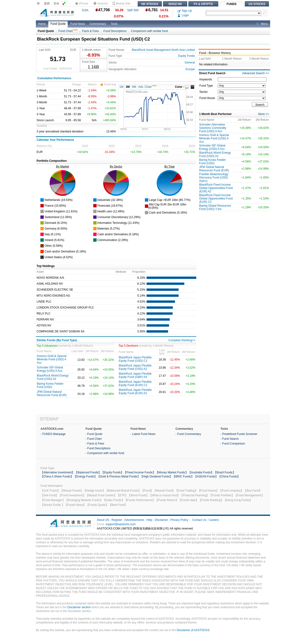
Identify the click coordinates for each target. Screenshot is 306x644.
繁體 (47, 4)
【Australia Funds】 (201, 472)
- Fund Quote (94, 434)
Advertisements (134, 520)
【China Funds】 (229, 476)
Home (42, 24)
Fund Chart (68, 31)
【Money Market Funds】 (172, 472)
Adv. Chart (147, 87)
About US (103, 520)
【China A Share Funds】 (57, 476)
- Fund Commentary (188, 434)
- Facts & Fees (95, 444)
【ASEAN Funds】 (206, 476)
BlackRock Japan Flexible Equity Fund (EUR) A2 (135, 392)
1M (122, 87)
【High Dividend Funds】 (156, 476)
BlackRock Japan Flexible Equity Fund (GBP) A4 (135, 375)
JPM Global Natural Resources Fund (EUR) (52, 393)
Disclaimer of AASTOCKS (193, 630)
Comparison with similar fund (149, 31)
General (190, 63)
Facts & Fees (90, 31)
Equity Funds (186, 56)
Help (149, 520)
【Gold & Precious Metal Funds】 (119, 476)
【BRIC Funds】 (183, 476)
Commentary (98, 24)
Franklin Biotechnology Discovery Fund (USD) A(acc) (214, 178)
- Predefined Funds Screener (239, 434)
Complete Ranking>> (182, 340)
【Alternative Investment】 (58, 472)
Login (183, 15)
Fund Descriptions (115, 31)
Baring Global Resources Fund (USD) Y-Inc (215, 207)
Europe (190, 69)
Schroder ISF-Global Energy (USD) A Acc (50, 369)
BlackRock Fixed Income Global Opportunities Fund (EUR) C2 (216, 199)
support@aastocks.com (121, 524)
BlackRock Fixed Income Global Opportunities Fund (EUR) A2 (216, 188)
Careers (214, 520)
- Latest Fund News (143, 434)
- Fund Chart (94, 439)
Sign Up (185, 11)
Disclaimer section (79, 607)
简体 (56, 4)
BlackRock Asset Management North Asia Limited (163, 50)
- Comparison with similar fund (105, 453)
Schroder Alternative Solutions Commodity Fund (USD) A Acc (213, 128)
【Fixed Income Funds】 (139, 472)
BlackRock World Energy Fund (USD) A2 (53, 377)
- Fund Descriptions (98, 448)
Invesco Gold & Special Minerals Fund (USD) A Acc (52, 359)
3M (128, 87)
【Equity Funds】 (112, 472)
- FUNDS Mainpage (53, 434)
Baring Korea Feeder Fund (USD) (50, 385)
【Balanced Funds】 (88, 472)
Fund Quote (58, 24)
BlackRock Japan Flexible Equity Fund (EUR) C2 (135, 383)
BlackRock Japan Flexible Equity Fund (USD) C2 (135, 359)
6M (134, 87)
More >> (264, 114)
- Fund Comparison (233, 444)
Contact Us (199, 520)
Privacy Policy (179, 520)
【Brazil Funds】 (225, 472)
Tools (114, 24)
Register (117, 520)
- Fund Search (229, 439)
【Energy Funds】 (85, 476)
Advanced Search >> (256, 73)
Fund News (78, 24)
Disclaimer (161, 520)
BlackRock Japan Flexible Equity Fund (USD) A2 (135, 367)
